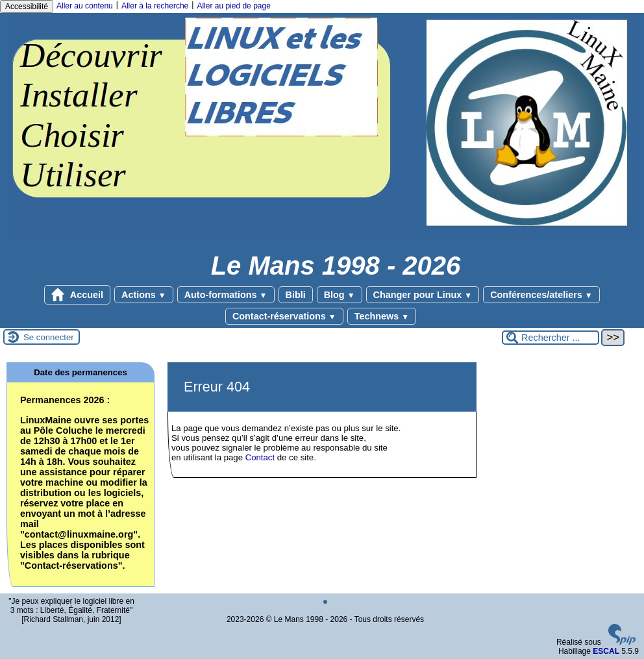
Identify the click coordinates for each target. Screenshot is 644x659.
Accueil (77, 295)
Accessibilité (27, 6)
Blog (340, 295)
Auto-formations (226, 295)
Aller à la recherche (155, 6)
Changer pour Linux (423, 295)
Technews (382, 316)
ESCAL (606, 651)
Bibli (296, 295)
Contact (260, 457)
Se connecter (49, 337)
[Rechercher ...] (551, 338)
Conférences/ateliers (541, 295)
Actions (144, 295)
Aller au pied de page (233, 6)
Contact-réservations (284, 316)
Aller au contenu (85, 6)
